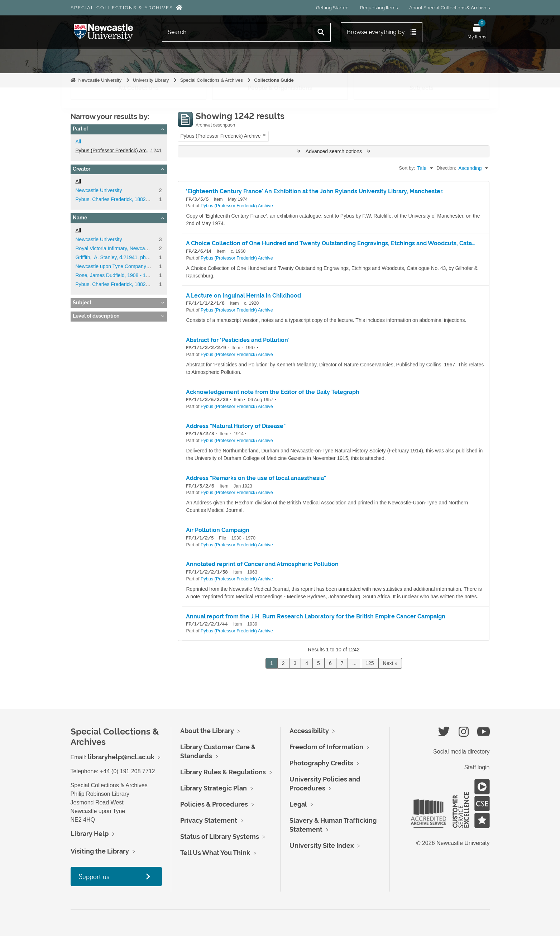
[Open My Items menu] (477, 32)
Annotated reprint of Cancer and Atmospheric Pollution (262, 564)
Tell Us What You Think (215, 853)
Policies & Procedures (214, 804)
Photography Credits (321, 763)
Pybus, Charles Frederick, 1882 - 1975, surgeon (129, 199)
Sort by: (407, 168)
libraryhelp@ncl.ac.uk (121, 757)
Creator (82, 169)
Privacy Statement (209, 820)
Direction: (446, 168)
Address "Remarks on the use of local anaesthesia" (256, 478)
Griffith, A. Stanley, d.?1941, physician (118, 257)
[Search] (237, 32)
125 (370, 663)
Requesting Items (379, 8)
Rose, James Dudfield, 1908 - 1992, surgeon (125, 275)
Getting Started (332, 8)
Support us (94, 876)
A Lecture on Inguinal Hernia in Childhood (243, 296)
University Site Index (322, 845)
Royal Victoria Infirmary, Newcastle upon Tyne (127, 248)
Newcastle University (100, 80)
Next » (390, 663)
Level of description (96, 316)
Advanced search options (334, 151)
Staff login (477, 767)
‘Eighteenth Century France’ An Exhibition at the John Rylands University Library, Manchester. (315, 191)
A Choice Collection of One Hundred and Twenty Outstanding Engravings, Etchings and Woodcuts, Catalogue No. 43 (346, 243)
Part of (80, 129)
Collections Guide (274, 80)
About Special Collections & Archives (449, 8)
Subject (82, 303)
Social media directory (461, 752)
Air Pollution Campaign (218, 530)
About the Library (207, 731)
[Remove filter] (264, 135)
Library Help (90, 834)
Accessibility (309, 731)
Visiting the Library (100, 851)
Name (80, 218)
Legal (298, 804)
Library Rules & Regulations (223, 772)
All (78, 142)
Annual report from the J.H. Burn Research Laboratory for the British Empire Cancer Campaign (316, 616)
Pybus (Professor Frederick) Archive (116, 151)
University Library (151, 80)
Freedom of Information (326, 747)
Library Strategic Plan (214, 788)
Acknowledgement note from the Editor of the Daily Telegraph (273, 392)
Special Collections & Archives (122, 8)
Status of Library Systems (220, 837)
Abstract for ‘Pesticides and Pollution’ (238, 340)
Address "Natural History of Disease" (236, 426)
